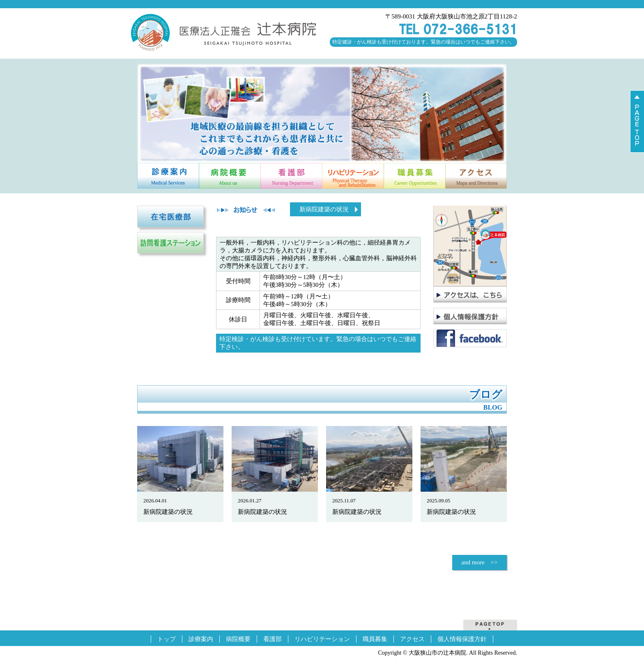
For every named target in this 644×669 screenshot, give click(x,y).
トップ (167, 639)
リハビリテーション (322, 639)
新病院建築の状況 (324, 209)
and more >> (479, 562)
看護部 (273, 639)
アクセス (412, 639)
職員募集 (375, 639)
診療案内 (201, 639)
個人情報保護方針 (462, 639)
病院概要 (238, 639)
